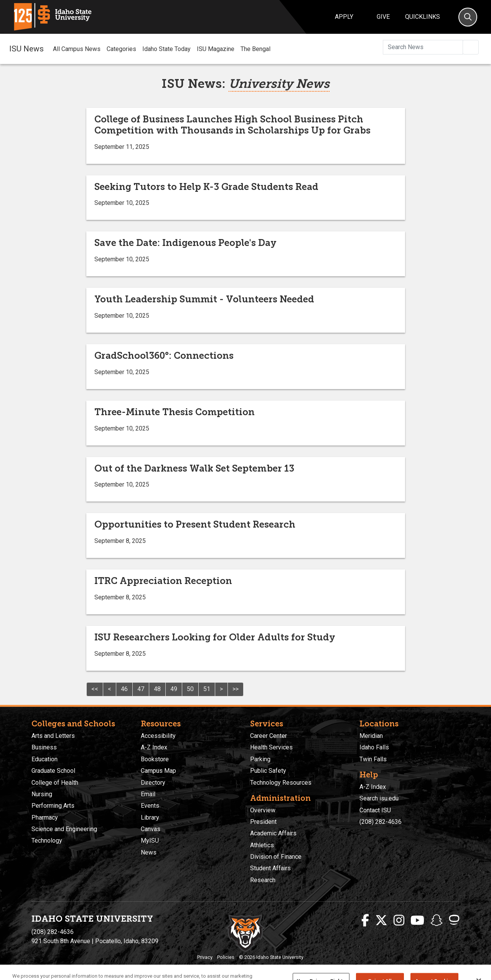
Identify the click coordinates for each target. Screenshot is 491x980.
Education (44, 759)
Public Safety (268, 771)
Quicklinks (423, 17)
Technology (47, 841)
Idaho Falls (374, 747)
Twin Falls (373, 759)
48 (157, 689)
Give (383, 17)
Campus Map (158, 771)
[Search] (468, 17)
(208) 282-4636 (381, 822)
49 (174, 689)
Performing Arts (53, 806)
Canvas (151, 829)
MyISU (150, 841)
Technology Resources (281, 783)
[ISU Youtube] (417, 921)
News (149, 852)
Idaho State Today (166, 49)
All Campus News (77, 49)
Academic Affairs (273, 833)
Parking (260, 759)
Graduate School (53, 771)
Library (150, 817)
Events (150, 806)
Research (263, 880)
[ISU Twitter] (381, 921)
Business (44, 747)
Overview (263, 810)
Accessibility (158, 736)
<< (95, 689)
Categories (121, 49)
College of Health (55, 783)
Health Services (271, 747)
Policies (226, 957)
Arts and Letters (53, 736)
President (263, 822)
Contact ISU (375, 810)
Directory (153, 783)
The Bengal (255, 49)
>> (236, 689)
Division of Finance (276, 857)
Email (148, 794)
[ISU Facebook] (365, 921)
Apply (344, 17)
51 (207, 689)
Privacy (205, 957)
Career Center (269, 736)
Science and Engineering (64, 829)
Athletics (262, 845)
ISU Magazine (216, 49)
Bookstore (155, 759)
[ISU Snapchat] (437, 921)
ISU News (26, 49)
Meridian (371, 736)
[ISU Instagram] (399, 921)
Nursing (42, 794)
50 (190, 689)
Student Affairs (270, 868)
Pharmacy (45, 817)
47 (141, 689)
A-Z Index (154, 747)
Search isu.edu (379, 798)
